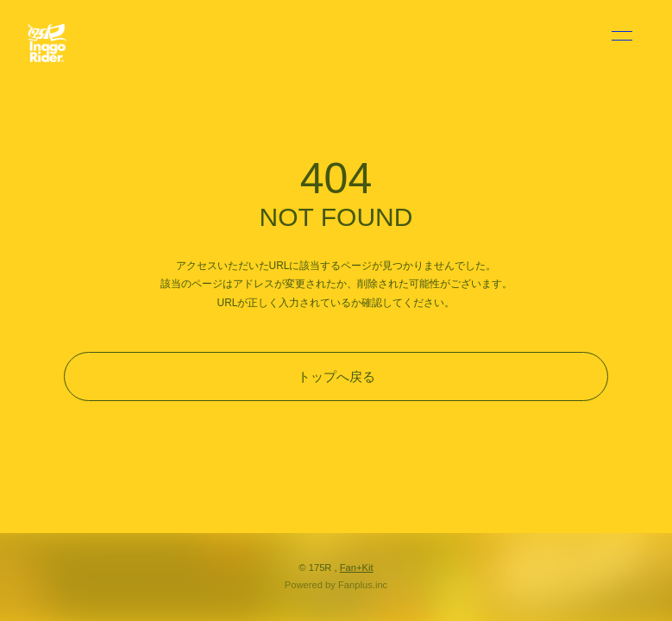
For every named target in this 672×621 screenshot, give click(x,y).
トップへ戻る (336, 376)
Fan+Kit (357, 568)
